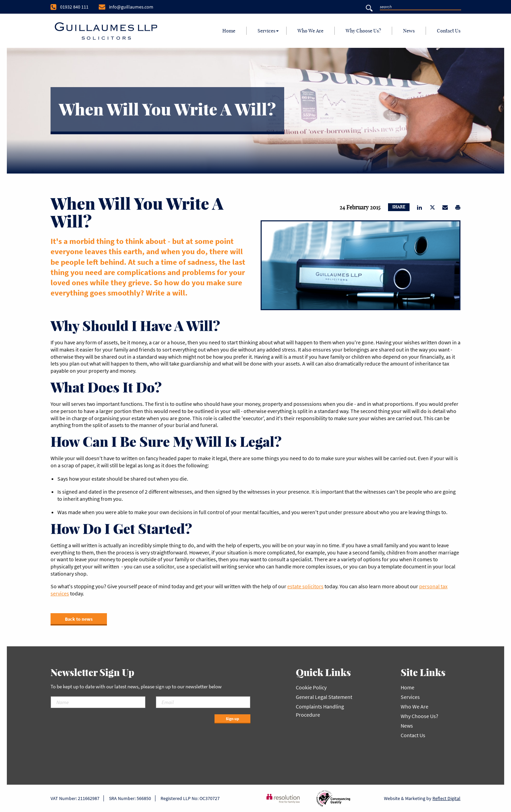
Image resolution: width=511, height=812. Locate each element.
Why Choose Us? (363, 31)
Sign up (232, 719)
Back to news (79, 619)
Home (229, 31)
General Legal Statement (324, 697)
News (409, 31)
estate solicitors (305, 586)
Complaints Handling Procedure (320, 711)
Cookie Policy (311, 687)
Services (266, 31)
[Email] (203, 702)
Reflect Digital (446, 798)
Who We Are (310, 31)
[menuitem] (229, 31)
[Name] (98, 702)
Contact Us (449, 31)
